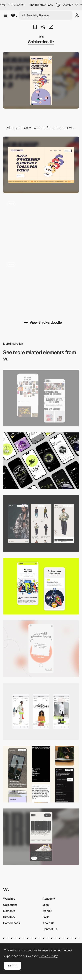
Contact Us (50, 929)
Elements (9, 911)
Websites (9, 899)
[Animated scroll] (41, 226)
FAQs (46, 917)
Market (47, 911)
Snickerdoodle (41, 42)
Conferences (11, 923)
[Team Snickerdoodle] (41, 286)
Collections (10, 905)
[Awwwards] (14, 15)
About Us (48, 923)
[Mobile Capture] (41, 398)
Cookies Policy (48, 956)
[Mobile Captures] (41, 586)
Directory (9, 917)
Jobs (46, 905)
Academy (49, 899)
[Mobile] (41, 461)
